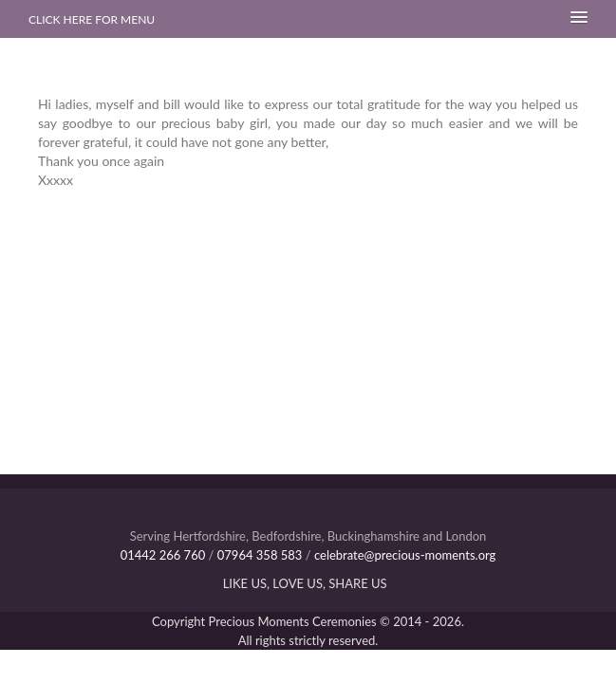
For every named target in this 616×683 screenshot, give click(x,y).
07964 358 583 (260, 555)
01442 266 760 (163, 555)
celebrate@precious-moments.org (405, 555)
